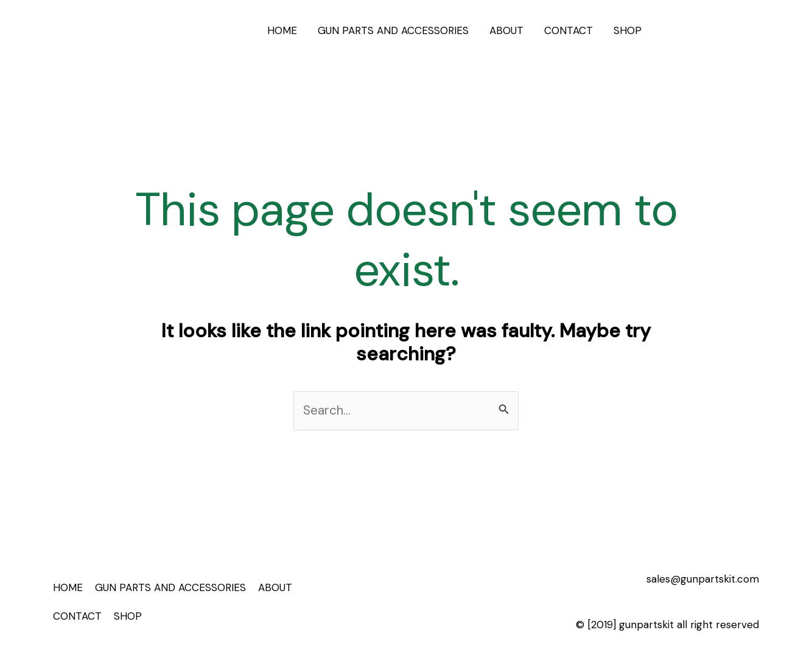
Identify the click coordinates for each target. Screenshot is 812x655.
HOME (282, 30)
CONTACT (569, 30)
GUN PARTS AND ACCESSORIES (393, 30)
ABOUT (506, 30)
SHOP (628, 30)
